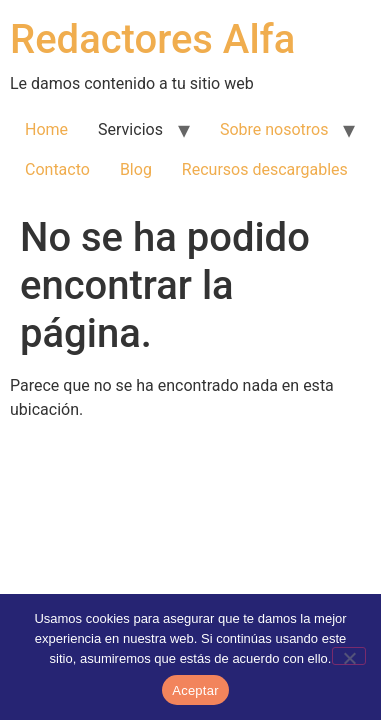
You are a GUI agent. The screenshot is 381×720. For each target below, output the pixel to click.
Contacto (57, 169)
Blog (136, 169)
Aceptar (195, 690)
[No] (349, 656)
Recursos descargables (265, 169)
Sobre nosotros (274, 129)
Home (46, 129)
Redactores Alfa (152, 39)
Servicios (130, 129)
